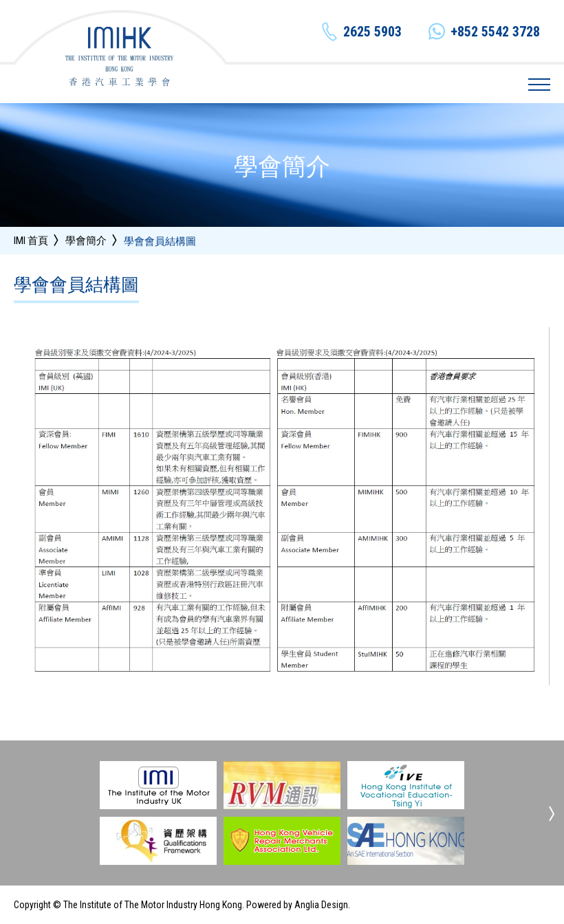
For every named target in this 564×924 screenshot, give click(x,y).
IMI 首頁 (31, 241)
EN (439, 84)
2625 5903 (372, 32)
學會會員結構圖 (160, 242)
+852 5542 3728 (495, 32)
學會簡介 (86, 241)
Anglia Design (321, 905)
